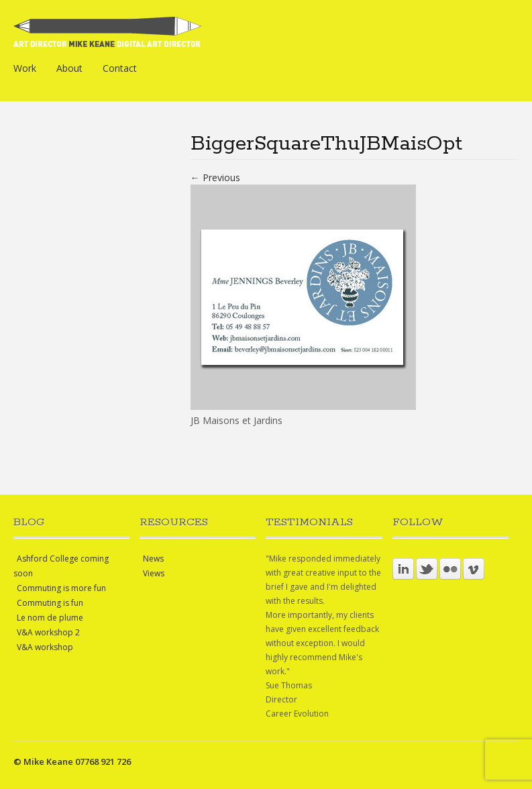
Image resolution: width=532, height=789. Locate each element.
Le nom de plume (50, 618)
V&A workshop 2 (48, 632)
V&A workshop (45, 647)
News (153, 559)
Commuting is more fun (61, 588)
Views (154, 573)
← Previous (215, 177)
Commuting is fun (50, 603)
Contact (120, 68)
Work (25, 68)
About (69, 68)
